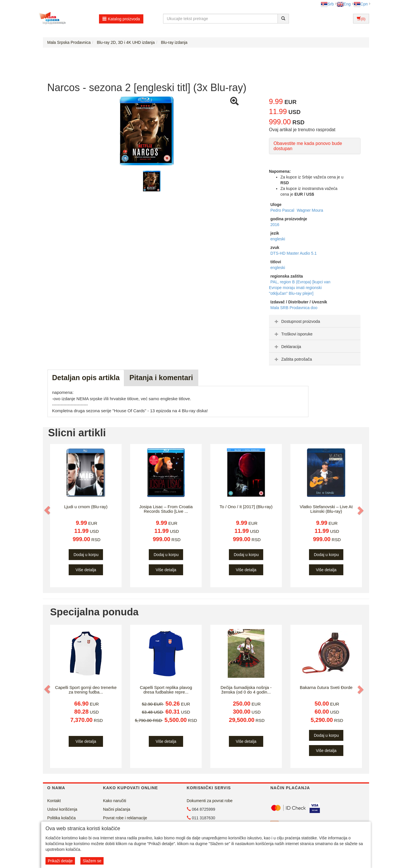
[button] (48, 510)
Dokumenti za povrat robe (210, 801)
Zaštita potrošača (293, 359)
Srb (327, 4)
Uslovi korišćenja (62, 809)
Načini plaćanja (117, 809)
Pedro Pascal (283, 210)
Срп (361, 4)
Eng (344, 4)
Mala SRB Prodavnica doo (294, 308)
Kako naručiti (115, 801)
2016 (275, 225)
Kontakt (54, 801)
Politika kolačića (62, 818)
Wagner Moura (310, 210)
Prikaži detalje (60, 861)
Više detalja (86, 570)
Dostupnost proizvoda (297, 321)
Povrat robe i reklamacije (125, 818)
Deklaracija (287, 347)
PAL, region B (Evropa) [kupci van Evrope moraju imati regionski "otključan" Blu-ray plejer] (300, 288)
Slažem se (92, 861)
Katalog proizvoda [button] (121, 19)
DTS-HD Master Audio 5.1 (294, 253)
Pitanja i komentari (161, 378)
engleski (278, 239)
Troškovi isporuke (293, 334)
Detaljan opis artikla (86, 378)
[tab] (315, 321)
